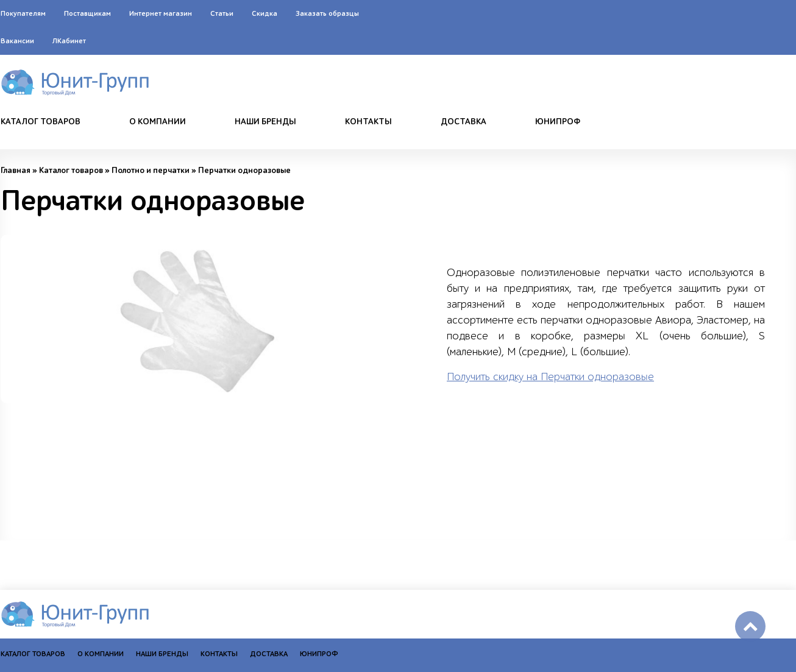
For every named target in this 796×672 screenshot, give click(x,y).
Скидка (265, 13)
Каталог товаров (41, 122)
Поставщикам (87, 13)
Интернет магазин (161, 13)
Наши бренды (265, 122)
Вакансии (17, 41)
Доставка (464, 122)
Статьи (222, 13)
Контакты (368, 122)
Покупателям (23, 13)
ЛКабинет (69, 41)
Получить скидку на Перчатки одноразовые (550, 377)
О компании (158, 122)
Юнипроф (558, 122)
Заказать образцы (327, 13)
